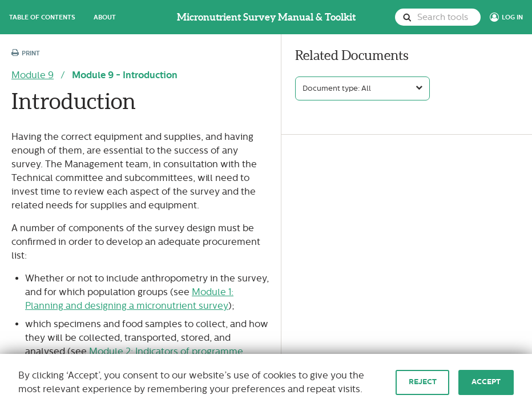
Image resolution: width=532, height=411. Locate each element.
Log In (512, 17)
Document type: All (337, 88)
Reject (423, 382)
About (105, 17)
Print (26, 53)
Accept (486, 382)
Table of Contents (42, 17)
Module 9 (33, 75)
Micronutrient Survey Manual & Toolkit (266, 17)
